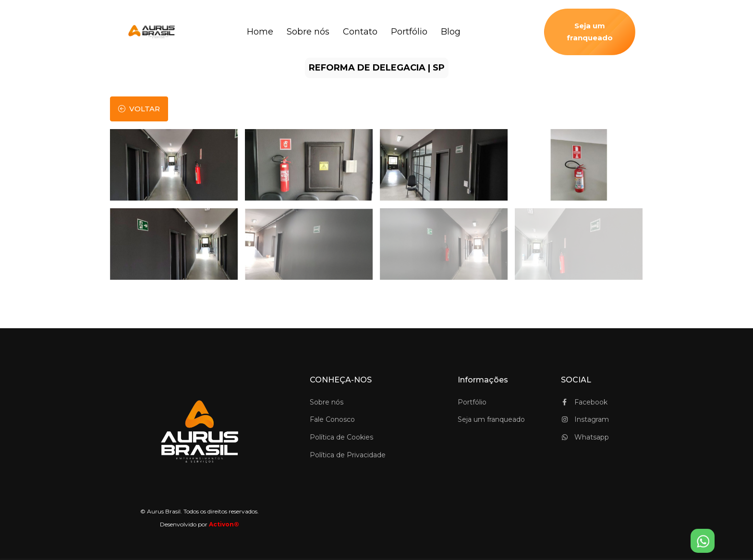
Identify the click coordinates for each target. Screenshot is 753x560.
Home (260, 32)
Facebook (584, 402)
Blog (451, 32)
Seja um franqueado (590, 32)
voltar (139, 109)
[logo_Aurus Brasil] (154, 32)
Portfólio (409, 32)
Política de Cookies (341, 437)
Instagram (585, 419)
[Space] (200, 432)
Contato (360, 32)
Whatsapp (585, 437)
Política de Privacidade (348, 455)
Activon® (224, 524)
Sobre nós (308, 32)
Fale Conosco (332, 419)
